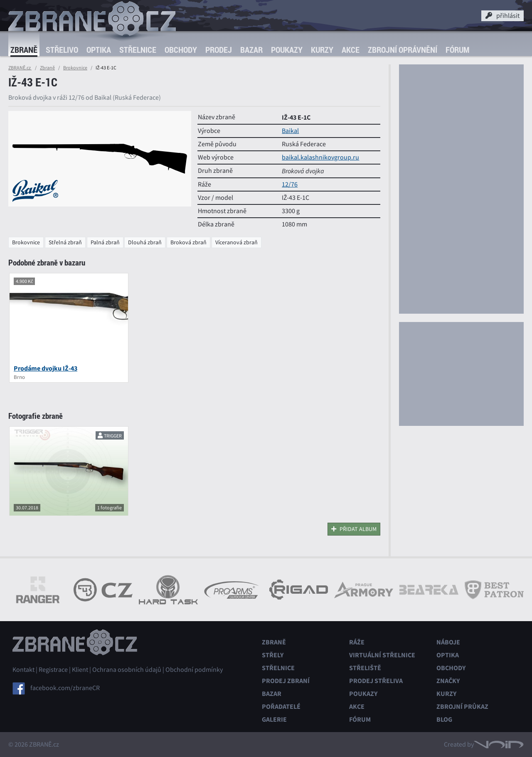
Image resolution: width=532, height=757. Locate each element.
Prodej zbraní (286, 681)
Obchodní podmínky (194, 670)
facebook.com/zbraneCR (65, 688)
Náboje (448, 642)
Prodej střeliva (376, 681)
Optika (99, 50)
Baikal (290, 131)
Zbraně (24, 50)
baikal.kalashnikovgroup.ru (320, 157)
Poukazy (287, 50)
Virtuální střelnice (382, 655)
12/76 (290, 184)
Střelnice (138, 50)
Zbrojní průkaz (462, 707)
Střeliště (365, 668)
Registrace (53, 670)
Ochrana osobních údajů (127, 670)
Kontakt (23, 670)
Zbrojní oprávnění (403, 50)
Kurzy (322, 50)
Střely (273, 655)
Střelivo (62, 50)
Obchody (181, 50)
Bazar (251, 50)
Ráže (357, 642)
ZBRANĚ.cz (20, 68)
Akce (351, 50)
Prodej (219, 50)
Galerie (274, 719)
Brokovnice (75, 68)
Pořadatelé (281, 707)
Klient (80, 670)
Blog (444, 719)
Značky (448, 681)
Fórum (457, 50)
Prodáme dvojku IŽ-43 (46, 368)
